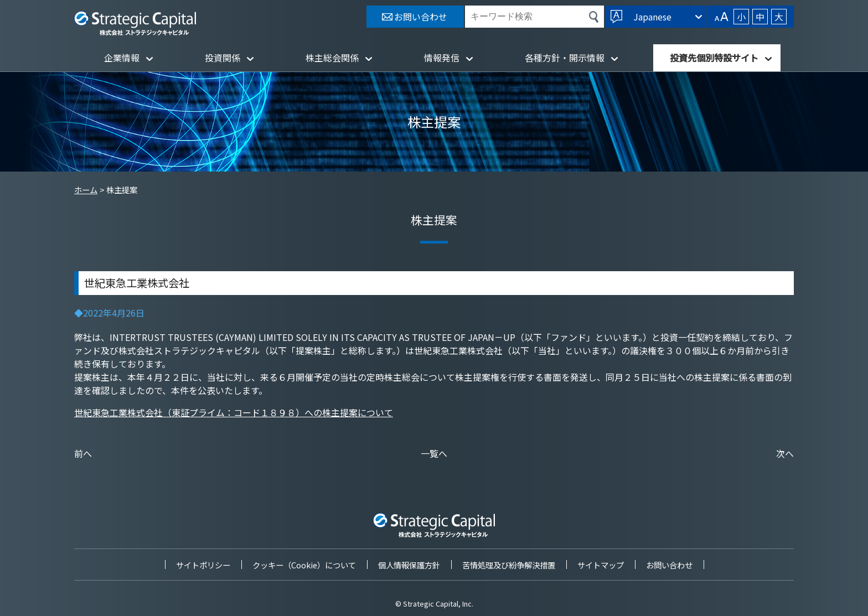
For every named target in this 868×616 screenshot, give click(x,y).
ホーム (86, 190)
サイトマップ (601, 565)
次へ (785, 453)
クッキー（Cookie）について (304, 565)
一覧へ (434, 453)
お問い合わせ (669, 565)
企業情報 (122, 58)
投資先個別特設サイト (714, 58)
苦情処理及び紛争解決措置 (509, 565)
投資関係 (223, 58)
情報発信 (442, 58)
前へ (83, 453)
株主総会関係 (332, 58)
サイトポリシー (203, 565)
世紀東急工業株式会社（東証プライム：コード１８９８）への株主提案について (234, 412)
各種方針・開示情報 (565, 58)
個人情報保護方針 (409, 565)
